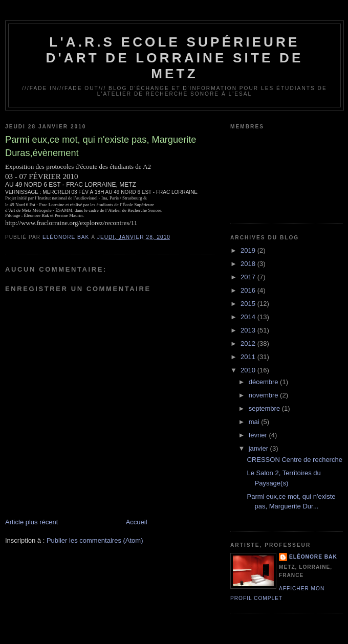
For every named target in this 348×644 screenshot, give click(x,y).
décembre (264, 382)
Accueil (137, 522)
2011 (249, 357)
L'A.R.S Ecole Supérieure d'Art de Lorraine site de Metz (174, 58)
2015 (249, 304)
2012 (249, 343)
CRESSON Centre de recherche (294, 460)
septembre (265, 408)
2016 (249, 290)
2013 (249, 330)
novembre (264, 395)
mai (255, 422)
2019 (249, 250)
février (259, 435)
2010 (249, 370)
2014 (249, 317)
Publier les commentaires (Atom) (95, 540)
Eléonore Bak (313, 557)
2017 (249, 277)
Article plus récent (31, 522)
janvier (259, 448)
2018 (249, 264)
